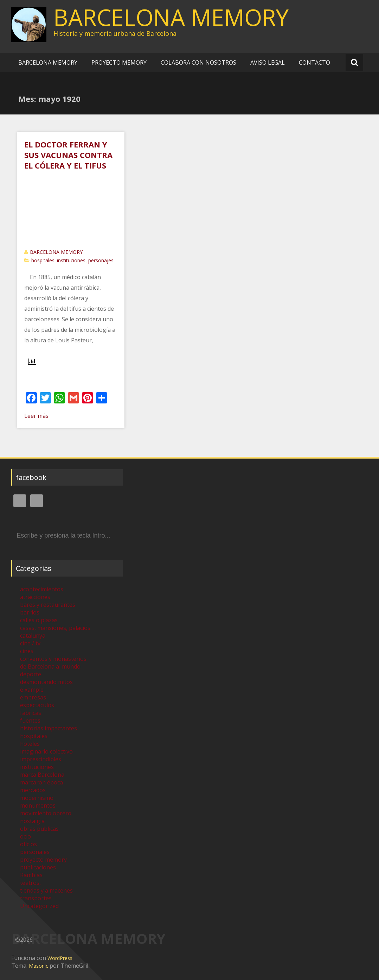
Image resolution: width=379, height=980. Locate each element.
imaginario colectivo (46, 751)
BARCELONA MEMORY (171, 17)
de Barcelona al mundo (50, 666)
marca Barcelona (42, 775)
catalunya (33, 636)
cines (27, 651)
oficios (28, 844)
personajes (101, 260)
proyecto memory (43, 860)
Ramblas (31, 875)
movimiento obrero (46, 813)
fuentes (30, 721)
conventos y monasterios (53, 659)
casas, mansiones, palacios (55, 628)
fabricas (31, 713)
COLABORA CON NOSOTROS (198, 63)
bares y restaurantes (48, 605)
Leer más (36, 416)
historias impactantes (49, 728)
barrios (30, 612)
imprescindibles (41, 759)
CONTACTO (314, 63)
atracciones (35, 597)
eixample (32, 690)
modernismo (37, 798)
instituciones (71, 260)
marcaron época (41, 782)
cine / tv (30, 643)
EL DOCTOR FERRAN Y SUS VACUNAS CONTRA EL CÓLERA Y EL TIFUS (68, 155)
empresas (33, 697)
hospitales (43, 260)
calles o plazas (39, 620)
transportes (36, 898)
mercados (33, 790)
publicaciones (38, 867)
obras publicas (39, 829)
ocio (25, 836)
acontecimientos (42, 589)
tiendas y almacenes (46, 890)
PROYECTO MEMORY (119, 63)
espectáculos (37, 705)
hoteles (30, 744)
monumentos (38, 805)
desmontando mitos (46, 682)
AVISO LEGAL (268, 63)
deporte (31, 674)
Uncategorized (39, 906)
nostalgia (32, 821)
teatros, (30, 883)
